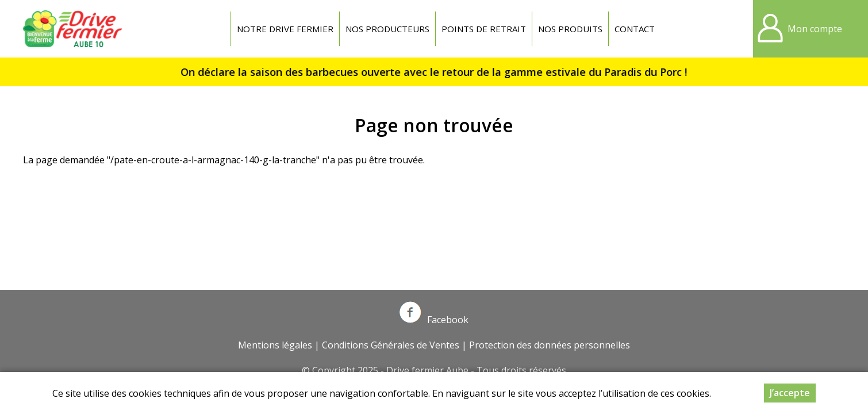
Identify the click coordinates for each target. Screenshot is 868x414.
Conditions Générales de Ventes (391, 345)
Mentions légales (275, 345)
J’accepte (790, 394)
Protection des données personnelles (550, 345)
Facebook (434, 320)
